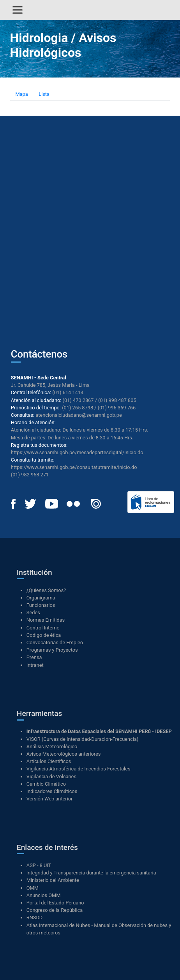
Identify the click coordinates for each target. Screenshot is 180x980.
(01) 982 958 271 (30, 475)
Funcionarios (41, 605)
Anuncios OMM (44, 895)
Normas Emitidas (46, 620)
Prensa (34, 657)
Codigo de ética (44, 635)
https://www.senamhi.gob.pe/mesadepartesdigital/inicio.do (77, 452)
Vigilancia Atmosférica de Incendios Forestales (79, 769)
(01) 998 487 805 (117, 400)
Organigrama (41, 598)
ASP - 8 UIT (39, 865)
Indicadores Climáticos (52, 791)
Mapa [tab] (21, 94)
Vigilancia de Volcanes (51, 776)
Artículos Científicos (49, 761)
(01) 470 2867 (78, 400)
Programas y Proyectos (52, 650)
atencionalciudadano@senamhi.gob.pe (79, 415)
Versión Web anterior (50, 799)
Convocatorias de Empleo (55, 642)
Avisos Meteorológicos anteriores (64, 754)
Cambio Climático (46, 784)
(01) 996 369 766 (117, 408)
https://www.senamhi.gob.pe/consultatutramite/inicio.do (74, 467)
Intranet (35, 665)
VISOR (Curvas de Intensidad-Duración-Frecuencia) (83, 739)
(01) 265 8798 (78, 408)
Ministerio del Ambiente (53, 880)
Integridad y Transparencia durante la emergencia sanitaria (91, 873)
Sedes (33, 612)
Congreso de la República (55, 910)
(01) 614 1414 (68, 392)
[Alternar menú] (18, 10)
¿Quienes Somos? (46, 590)
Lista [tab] (44, 94)
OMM (33, 888)
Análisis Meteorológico (52, 746)
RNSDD (34, 917)
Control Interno (43, 628)
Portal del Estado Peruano (55, 903)
